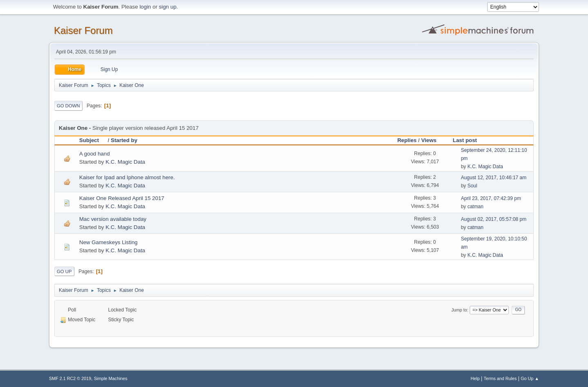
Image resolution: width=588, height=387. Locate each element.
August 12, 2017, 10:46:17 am (494, 178)
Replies (407, 140)
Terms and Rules (500, 378)
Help (475, 378)
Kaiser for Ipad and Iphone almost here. (127, 177)
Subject (93, 140)
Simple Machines (111, 378)
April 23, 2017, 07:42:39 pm (491, 198)
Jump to (459, 310)
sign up (168, 7)
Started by (124, 140)
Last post (465, 140)
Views (429, 140)
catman (476, 207)
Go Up (64, 271)
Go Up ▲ (530, 378)
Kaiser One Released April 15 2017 (122, 198)
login (145, 7)
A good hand (95, 154)
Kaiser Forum (83, 30)
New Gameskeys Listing (108, 242)
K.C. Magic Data (125, 162)
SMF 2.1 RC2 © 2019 (70, 378)
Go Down (68, 106)
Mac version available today (113, 219)
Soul (472, 186)
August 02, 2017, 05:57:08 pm (494, 219)
